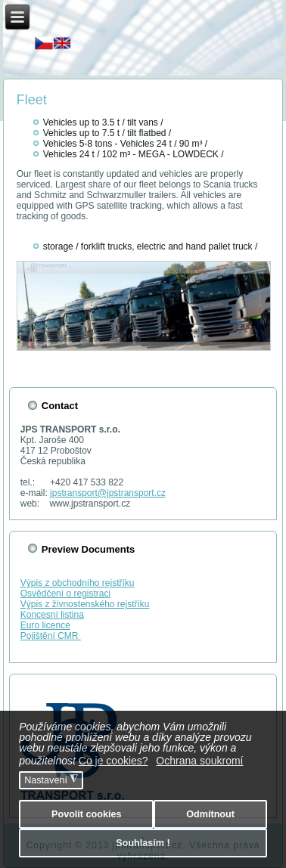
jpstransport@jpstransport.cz (108, 493)
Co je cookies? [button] (113, 761)
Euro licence (45, 625)
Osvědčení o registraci (65, 594)
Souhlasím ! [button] (143, 843)
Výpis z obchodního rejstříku (78, 583)
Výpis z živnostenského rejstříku (85, 604)
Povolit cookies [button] (86, 814)
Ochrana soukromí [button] (199, 761)
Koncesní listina (52, 615)
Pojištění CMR (51, 636)
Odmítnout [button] (210, 814)
